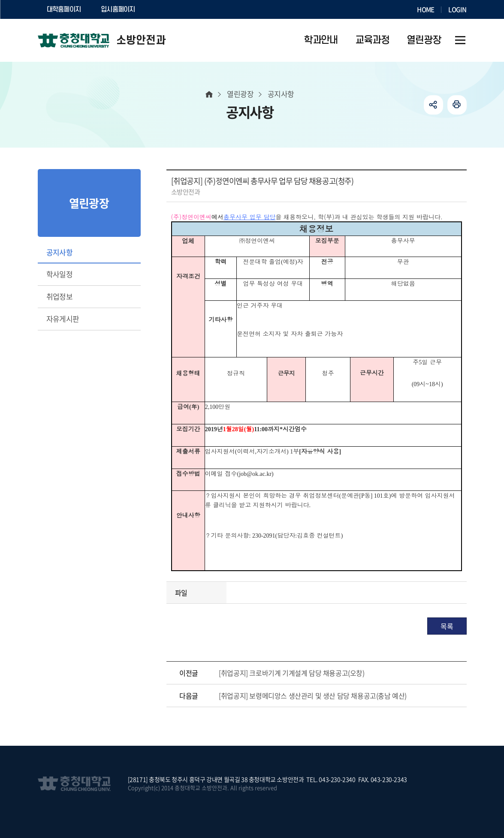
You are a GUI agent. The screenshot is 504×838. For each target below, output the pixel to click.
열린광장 (240, 94)
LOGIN (457, 9)
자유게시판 (63, 319)
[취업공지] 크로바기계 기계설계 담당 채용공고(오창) (291, 673)
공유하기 (433, 105)
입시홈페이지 (118, 9)
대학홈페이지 (64, 9)
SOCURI (166, 9)
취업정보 (60, 296)
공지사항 (60, 252)
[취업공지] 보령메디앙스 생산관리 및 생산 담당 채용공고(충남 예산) (313, 696)
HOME (426, 9)
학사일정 (60, 274)
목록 (447, 626)
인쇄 (457, 105)
